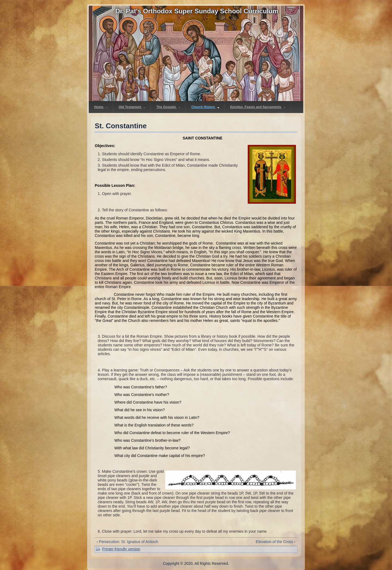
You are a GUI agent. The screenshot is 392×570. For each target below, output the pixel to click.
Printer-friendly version (121, 549)
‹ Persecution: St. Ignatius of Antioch (127, 542)
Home (101, 107)
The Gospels (168, 107)
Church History (205, 107)
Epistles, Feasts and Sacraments (258, 107)
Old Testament (132, 107)
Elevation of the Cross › (275, 542)
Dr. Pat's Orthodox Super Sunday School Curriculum (197, 11)
